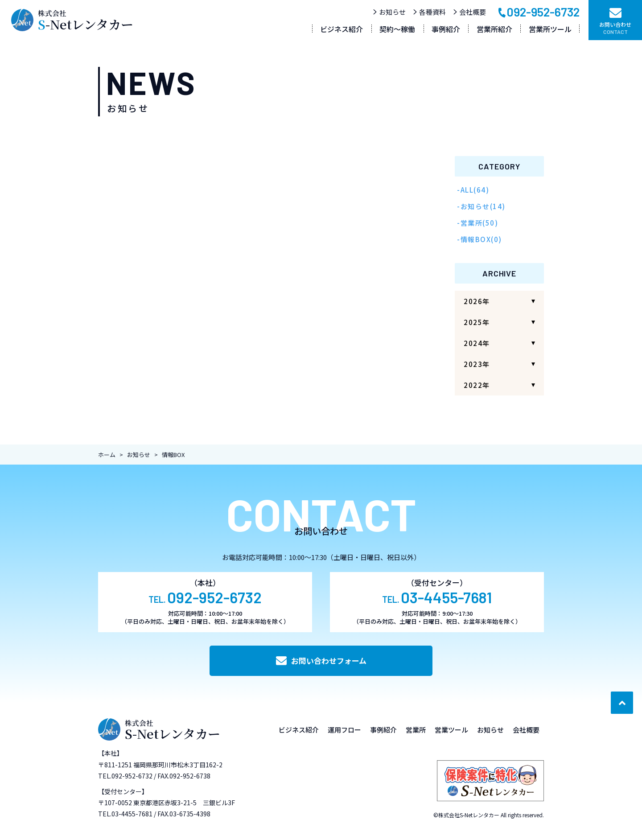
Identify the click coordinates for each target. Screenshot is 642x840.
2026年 (477, 301)
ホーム (107, 455)
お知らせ (389, 12)
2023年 (477, 364)
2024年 (477, 343)
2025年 (477, 322)
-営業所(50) (477, 223)
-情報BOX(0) (479, 239)
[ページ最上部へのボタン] (622, 703)
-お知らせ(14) (481, 206)
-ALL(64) (473, 190)
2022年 (477, 385)
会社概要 (469, 12)
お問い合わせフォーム (321, 661)
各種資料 (429, 12)
